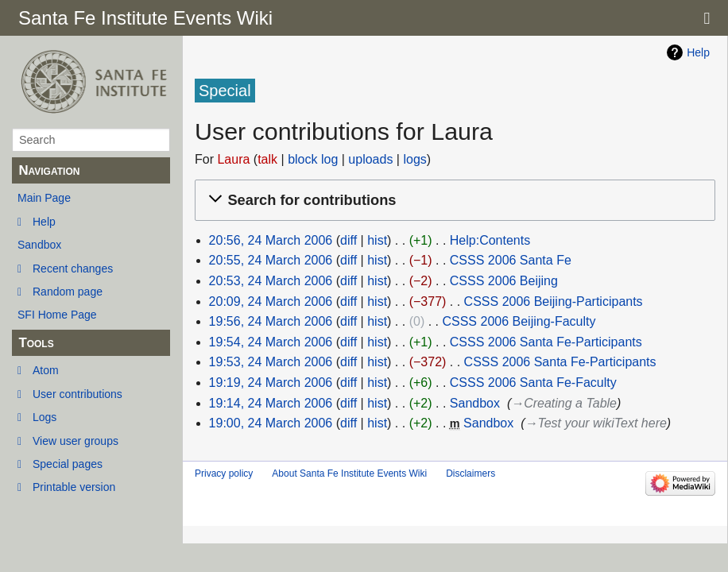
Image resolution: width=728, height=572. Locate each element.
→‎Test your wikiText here (595, 423)
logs (414, 159)
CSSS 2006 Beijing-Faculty (519, 321)
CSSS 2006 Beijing (504, 281)
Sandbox (39, 245)
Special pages (68, 464)
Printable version (74, 487)
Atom (46, 370)
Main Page (44, 198)
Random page (68, 292)
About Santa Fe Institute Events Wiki (349, 473)
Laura (233, 159)
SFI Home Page (57, 315)
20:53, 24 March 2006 (271, 281)
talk (267, 159)
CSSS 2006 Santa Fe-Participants (546, 342)
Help (44, 222)
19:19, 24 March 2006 (271, 383)
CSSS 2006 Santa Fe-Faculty (533, 383)
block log (313, 159)
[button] (453, 201)
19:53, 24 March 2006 (271, 362)
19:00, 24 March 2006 (271, 423)
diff (349, 240)
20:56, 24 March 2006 (271, 240)
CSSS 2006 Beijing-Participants (554, 301)
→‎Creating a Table (564, 403)
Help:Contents (490, 240)
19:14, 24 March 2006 (271, 403)
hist (377, 240)
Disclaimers (470, 473)
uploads (370, 159)
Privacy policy (224, 473)
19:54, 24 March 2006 (271, 342)
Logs (45, 417)
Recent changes (73, 269)
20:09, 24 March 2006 (271, 301)
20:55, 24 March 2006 (271, 260)
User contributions (77, 394)
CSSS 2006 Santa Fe (511, 260)
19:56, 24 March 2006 (271, 321)
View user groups (76, 441)
